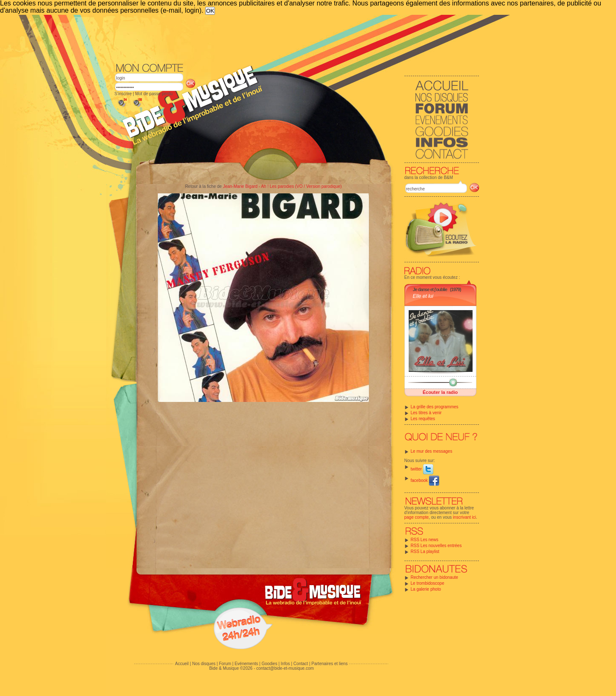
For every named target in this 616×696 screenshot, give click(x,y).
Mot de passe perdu (154, 94)
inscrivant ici (465, 517)
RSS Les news (425, 540)
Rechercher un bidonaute (434, 577)
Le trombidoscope (428, 583)
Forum (225, 664)
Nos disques (204, 664)
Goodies (269, 664)
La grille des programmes (435, 407)
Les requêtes (423, 419)
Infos (286, 664)
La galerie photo (426, 589)
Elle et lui (423, 296)
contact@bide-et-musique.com (285, 668)
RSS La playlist (425, 552)
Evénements (246, 664)
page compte (417, 517)
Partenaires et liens (330, 664)
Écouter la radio (440, 392)
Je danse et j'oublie (430, 289)
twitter (422, 469)
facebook (425, 480)
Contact (300, 664)
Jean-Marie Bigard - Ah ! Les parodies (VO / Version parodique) (282, 186)
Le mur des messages (432, 451)
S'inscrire (123, 94)
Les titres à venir (426, 413)
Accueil (182, 664)
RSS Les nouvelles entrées (436, 546)
